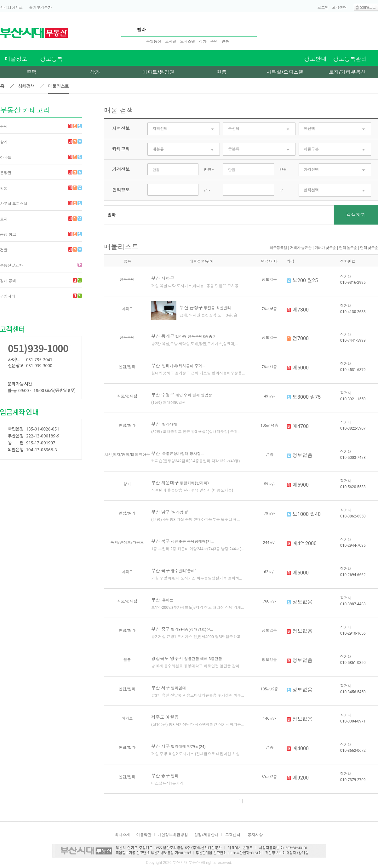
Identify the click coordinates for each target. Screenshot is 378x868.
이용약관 (144, 835)
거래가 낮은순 (325, 248)
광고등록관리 (350, 59)
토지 (4, 219)
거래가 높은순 (301, 248)
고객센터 (339, 8)
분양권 (6, 173)
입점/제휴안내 (206, 835)
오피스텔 (188, 42)
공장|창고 (8, 235)
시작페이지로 (11, 8)
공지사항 (255, 835)
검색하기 (356, 215)
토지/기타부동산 (347, 72)
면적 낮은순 (369, 248)
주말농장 (154, 42)
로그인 (323, 8)
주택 (214, 42)
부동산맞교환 (11, 266)
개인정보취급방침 (173, 835)
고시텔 (171, 42)
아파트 (6, 157)
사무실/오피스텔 (285, 72)
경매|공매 (8, 281)
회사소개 (123, 835)
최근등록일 (278, 248)
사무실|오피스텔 (14, 204)
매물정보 (16, 59)
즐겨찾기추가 (40, 8)
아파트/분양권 (158, 72)
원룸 (225, 42)
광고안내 (315, 59)
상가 (203, 42)
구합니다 (8, 296)
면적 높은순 (348, 248)
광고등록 (51, 59)
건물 (4, 250)
